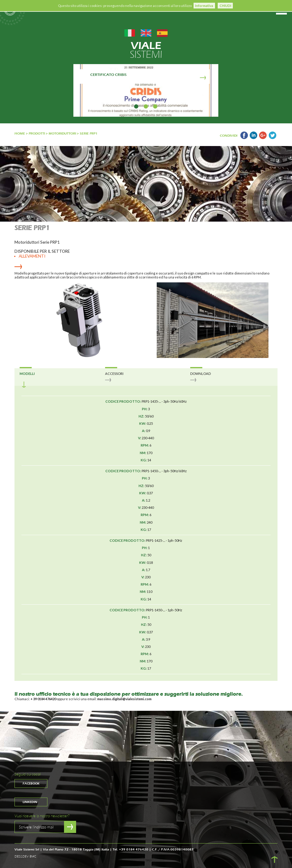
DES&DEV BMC (25, 857)
